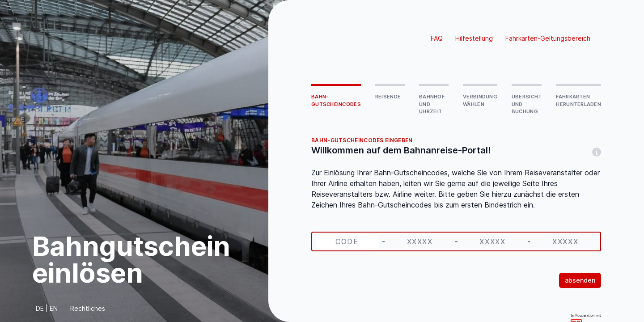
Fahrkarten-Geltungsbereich (548, 38)
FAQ (437, 38)
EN (54, 308)
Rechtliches (88, 308)
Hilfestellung (474, 38)
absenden (580, 280)
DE (40, 308)
